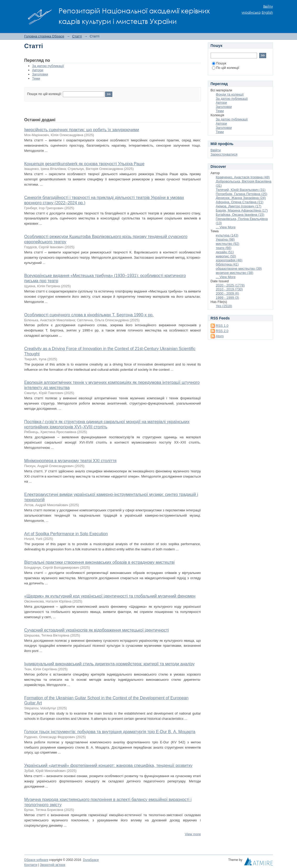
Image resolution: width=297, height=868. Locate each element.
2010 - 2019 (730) (229, 289)
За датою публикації (48, 66)
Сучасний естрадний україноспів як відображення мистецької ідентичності (97, 630)
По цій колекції (226, 68)
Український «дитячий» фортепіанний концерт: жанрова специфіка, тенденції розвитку (108, 765)
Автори (38, 70)
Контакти (31, 865)
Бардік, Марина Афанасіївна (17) (242, 210)
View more (193, 834)
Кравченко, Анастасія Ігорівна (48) (243, 177)
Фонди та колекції (230, 94)
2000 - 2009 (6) (228, 293)
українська (251, 12)
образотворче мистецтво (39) (239, 269)
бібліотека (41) (227, 264)
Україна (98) (225, 239)
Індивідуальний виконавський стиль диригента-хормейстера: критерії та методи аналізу (110, 664)
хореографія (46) (229, 260)
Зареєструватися (224, 154)
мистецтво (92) (228, 244)
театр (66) (224, 248)
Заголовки (40, 74)
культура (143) (227, 235)
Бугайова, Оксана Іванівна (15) (240, 215)
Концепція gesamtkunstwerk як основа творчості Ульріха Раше (85, 164)
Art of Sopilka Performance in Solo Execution (66, 534)
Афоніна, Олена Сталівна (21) (240, 202)
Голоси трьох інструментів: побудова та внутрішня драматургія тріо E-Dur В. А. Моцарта (110, 732)
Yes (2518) (224, 306)
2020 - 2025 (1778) (230, 285)
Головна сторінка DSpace (44, 36)
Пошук (219, 63)
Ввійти (268, 6)
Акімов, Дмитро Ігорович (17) (239, 206)
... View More (226, 227)
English (267, 12)
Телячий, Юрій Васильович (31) (241, 190)
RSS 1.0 (222, 326)
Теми (36, 78)
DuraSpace (91, 860)
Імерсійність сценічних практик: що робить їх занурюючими (82, 130)
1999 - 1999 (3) (228, 298)
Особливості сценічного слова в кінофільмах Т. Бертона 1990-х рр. (89, 315)
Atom (220, 336)
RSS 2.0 (222, 331)
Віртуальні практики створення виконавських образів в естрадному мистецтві (100, 562)
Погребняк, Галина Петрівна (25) (242, 194)
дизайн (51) (225, 252)
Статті (77, 36)
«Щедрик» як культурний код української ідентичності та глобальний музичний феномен (110, 596)
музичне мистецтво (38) (235, 273)
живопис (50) (226, 256)
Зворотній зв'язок (53, 865)
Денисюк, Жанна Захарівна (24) (241, 198)
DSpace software (36, 860)
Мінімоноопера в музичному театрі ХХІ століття (71, 461)
